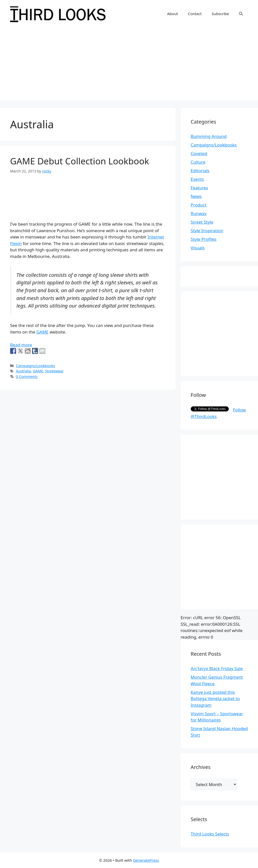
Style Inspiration (207, 231)
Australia (23, 371)
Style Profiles (204, 239)
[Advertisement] (129, 65)
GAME (42, 332)
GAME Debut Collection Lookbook (80, 161)
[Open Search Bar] (241, 14)
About (172, 14)
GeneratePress (146, 860)
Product (199, 205)
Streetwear (54, 371)
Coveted (199, 153)
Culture (198, 162)
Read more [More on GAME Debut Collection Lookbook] (21, 345)
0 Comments (27, 377)
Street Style (202, 222)
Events (197, 179)
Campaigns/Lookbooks (35, 366)
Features (199, 188)
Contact (195, 14)
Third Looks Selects (210, 834)
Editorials (200, 171)
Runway (199, 213)
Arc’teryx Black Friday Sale (217, 668)
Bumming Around (209, 136)
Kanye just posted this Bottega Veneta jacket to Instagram (215, 699)
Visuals (198, 248)
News (196, 196)
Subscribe (220, 14)
